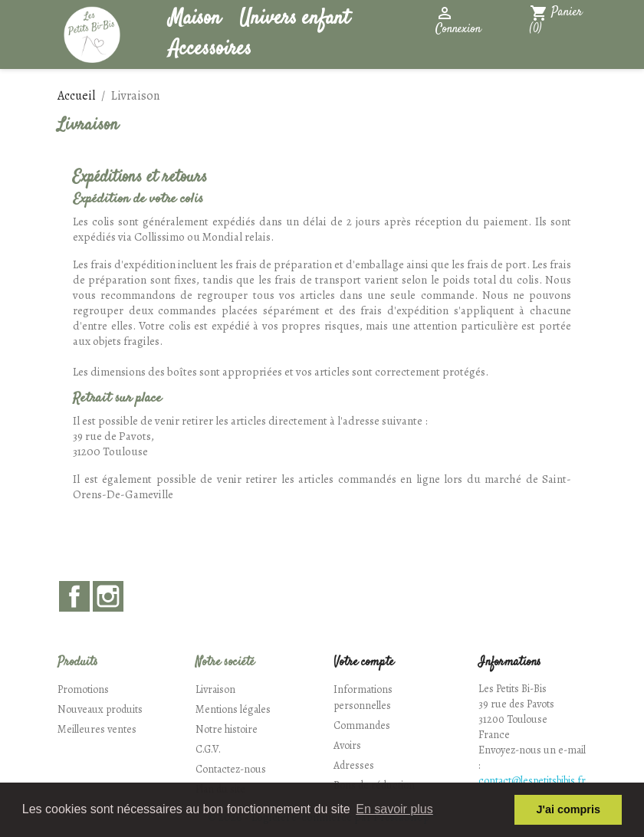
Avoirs (347, 745)
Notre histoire (227, 729)
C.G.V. (208, 749)
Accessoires (210, 49)
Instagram (108, 596)
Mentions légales (233, 709)
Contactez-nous (231, 769)
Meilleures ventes (97, 729)
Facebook (74, 596)
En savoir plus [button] (394, 809)
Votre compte (364, 663)
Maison (195, 19)
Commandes (362, 725)
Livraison (215, 689)
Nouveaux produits (100, 709)
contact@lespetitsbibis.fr (532, 781)
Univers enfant (294, 19)
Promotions (83, 689)
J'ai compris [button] (568, 809)
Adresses (354, 765)
